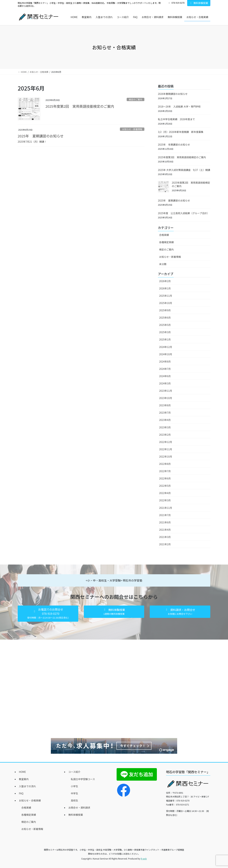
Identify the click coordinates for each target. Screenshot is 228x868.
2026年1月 (165, 288)
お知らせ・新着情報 (132, 129)
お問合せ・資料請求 (79, 808)
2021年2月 (165, 544)
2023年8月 (165, 405)
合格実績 (164, 235)
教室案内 (24, 779)
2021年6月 (165, 522)
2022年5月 (165, 486)
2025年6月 (165, 318)
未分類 (163, 264)
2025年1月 (165, 339)
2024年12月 (166, 347)
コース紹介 (74, 772)
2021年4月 (165, 530)
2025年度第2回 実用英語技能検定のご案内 (80, 106)
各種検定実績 (166, 242)
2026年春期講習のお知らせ (173, 94)
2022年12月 (166, 442)
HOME (22, 772)
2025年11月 (166, 296)
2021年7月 (165, 515)
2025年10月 (166, 303)
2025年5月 (165, 325)
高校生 (74, 800)
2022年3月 (165, 500)
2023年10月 (166, 398)
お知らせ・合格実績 (30, 800)
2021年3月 (165, 537)
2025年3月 (165, 332)
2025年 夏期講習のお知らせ (41, 136)
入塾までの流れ (27, 786)
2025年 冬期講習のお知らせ (174, 145)
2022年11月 (166, 449)
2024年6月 (165, 376)
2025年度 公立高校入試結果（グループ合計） (184, 213)
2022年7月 (165, 471)
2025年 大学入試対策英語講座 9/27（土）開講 (184, 170)
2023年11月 (166, 391)
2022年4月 (165, 493)
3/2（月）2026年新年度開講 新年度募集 (181, 132)
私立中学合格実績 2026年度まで (176, 119)
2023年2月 (165, 435)
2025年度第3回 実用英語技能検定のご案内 (182, 157)
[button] (48, 614)
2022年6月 (165, 478)
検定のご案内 (135, 99)
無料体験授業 (199, 3)
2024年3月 (165, 383)
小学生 (74, 786)
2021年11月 (166, 508)
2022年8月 (165, 464)
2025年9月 (165, 310)
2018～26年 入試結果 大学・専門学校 (179, 106)
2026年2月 (165, 281)
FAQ (21, 793)
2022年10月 (166, 456)
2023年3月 (165, 427)
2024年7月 (165, 369)
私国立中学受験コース (83, 779)
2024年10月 (166, 354)
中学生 (74, 793)
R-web (144, 859)
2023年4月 (165, 420)
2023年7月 (165, 413)
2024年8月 (165, 361)
